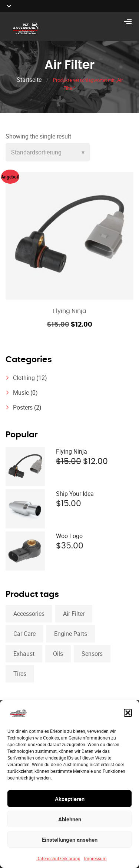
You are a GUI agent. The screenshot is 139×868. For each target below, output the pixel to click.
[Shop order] (48, 152)
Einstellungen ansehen (70, 839)
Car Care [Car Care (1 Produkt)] (24, 634)
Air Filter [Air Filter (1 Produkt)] (74, 614)
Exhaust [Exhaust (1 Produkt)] (24, 654)
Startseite (29, 80)
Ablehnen (70, 819)
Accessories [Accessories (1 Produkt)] (29, 614)
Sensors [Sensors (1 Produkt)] (92, 654)
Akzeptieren (70, 799)
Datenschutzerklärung (58, 858)
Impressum (95, 858)
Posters (23, 407)
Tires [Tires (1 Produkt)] (20, 674)
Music (21, 393)
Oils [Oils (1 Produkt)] (58, 654)
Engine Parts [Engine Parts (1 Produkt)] (71, 634)
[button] (128, 713)
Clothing (24, 378)
